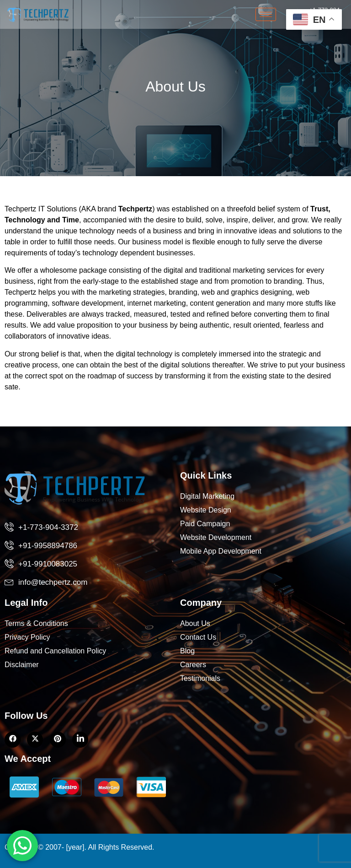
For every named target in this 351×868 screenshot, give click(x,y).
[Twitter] (35, 740)
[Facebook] (13, 740)
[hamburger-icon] (266, 14)
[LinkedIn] (58, 740)
